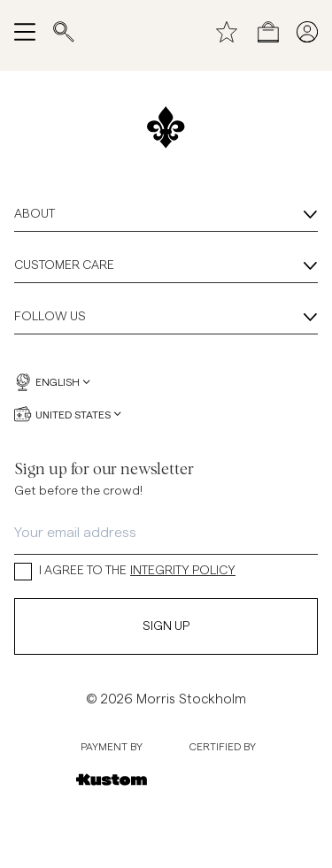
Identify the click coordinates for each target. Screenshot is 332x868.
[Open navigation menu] (25, 32)
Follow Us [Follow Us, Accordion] (166, 318)
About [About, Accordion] (166, 215)
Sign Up (166, 626)
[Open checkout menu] (268, 32)
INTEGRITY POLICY (183, 571)
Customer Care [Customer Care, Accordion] (166, 266)
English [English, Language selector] (52, 382)
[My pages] (307, 32)
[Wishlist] (227, 32)
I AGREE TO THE (125, 571)
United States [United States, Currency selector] (68, 414)
